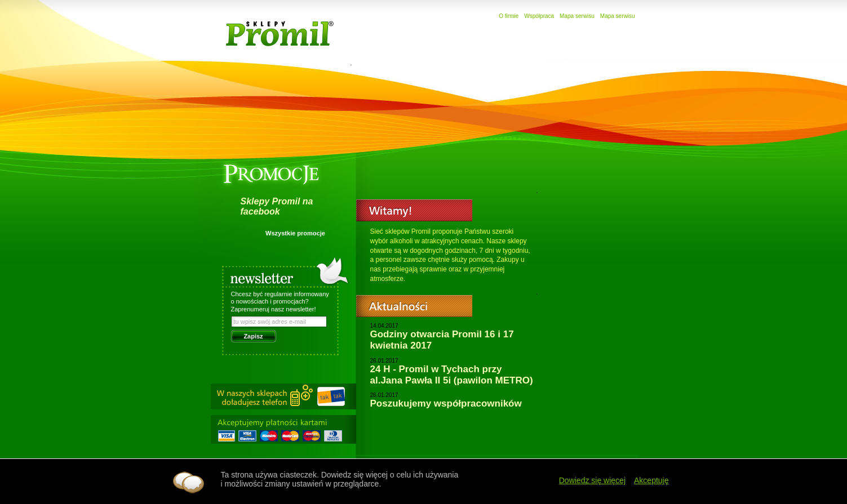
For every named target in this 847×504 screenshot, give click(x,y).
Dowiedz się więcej (592, 480)
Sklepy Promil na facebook (277, 206)
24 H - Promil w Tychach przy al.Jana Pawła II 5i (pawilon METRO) (452, 375)
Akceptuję (651, 480)
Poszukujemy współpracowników (446, 403)
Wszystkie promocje (295, 233)
